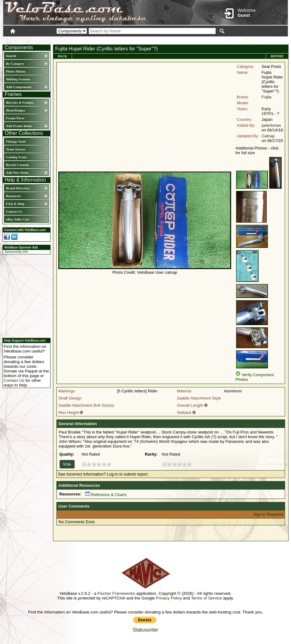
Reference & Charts (106, 495)
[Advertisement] (25, 295)
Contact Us (14, 211)
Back (63, 56)
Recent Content (17, 165)
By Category (15, 64)
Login (232, 40)
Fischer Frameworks (116, 593)
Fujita (267, 97)
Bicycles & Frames (20, 102)
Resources (13, 196)
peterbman (271, 125)
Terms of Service (206, 598)
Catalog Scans (16, 157)
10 (109, 464)
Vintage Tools (16, 141)
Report (277, 56)
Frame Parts (15, 118)
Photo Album (16, 71)
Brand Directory (18, 188)
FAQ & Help (15, 204)
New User (253, 40)
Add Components (19, 87)
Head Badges (15, 110)
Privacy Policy (169, 598)
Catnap (268, 136)
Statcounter (146, 630)
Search (11, 56)
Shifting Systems (18, 79)
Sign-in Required (268, 514)
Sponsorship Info (16, 252)
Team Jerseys (16, 149)
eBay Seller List (17, 219)
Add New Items (17, 173)
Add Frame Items (19, 126)
